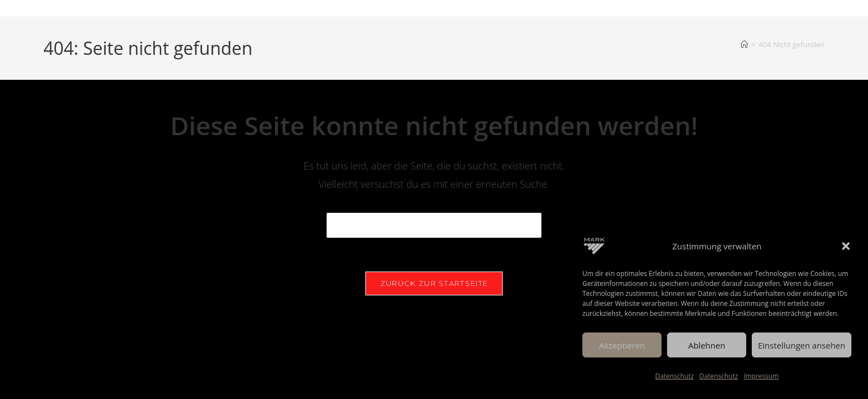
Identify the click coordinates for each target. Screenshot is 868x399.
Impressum (761, 376)
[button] (846, 246)
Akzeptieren (622, 345)
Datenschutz (674, 376)
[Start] (744, 44)
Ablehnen (707, 345)
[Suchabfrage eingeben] (434, 225)
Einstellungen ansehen (802, 345)
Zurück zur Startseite (434, 283)
